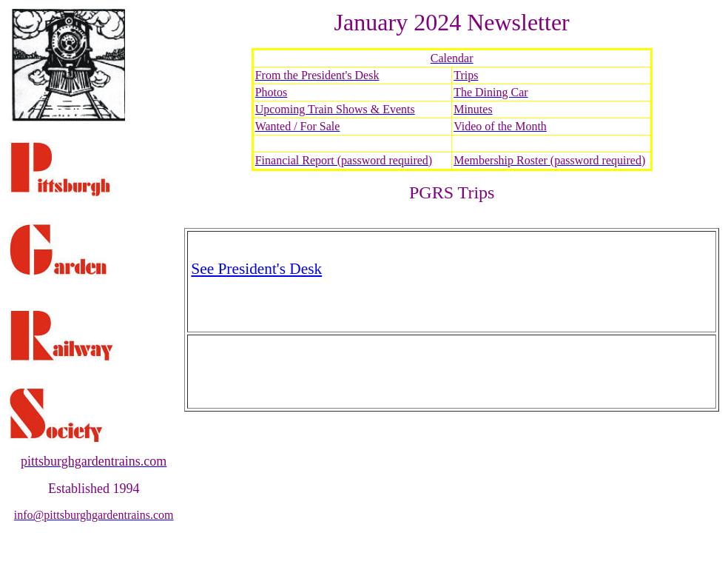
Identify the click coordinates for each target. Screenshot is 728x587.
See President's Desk (256, 269)
